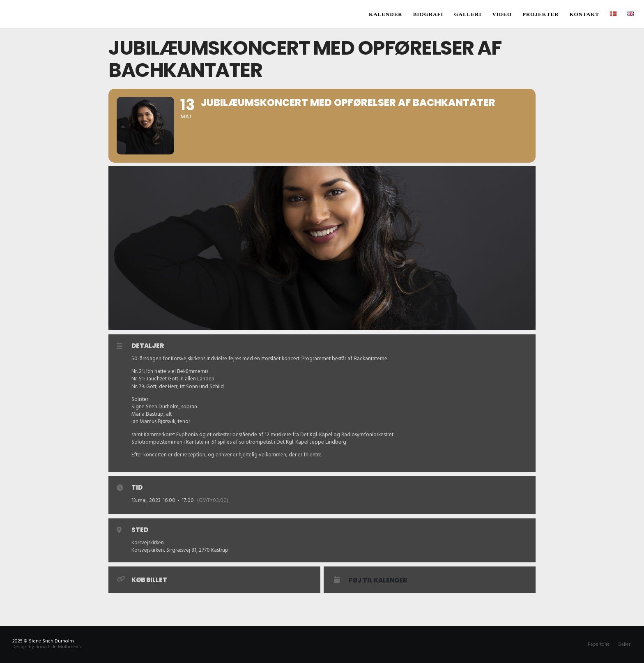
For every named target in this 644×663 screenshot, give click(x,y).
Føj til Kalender (378, 580)
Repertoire (599, 644)
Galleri (624, 644)
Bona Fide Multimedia (59, 647)
